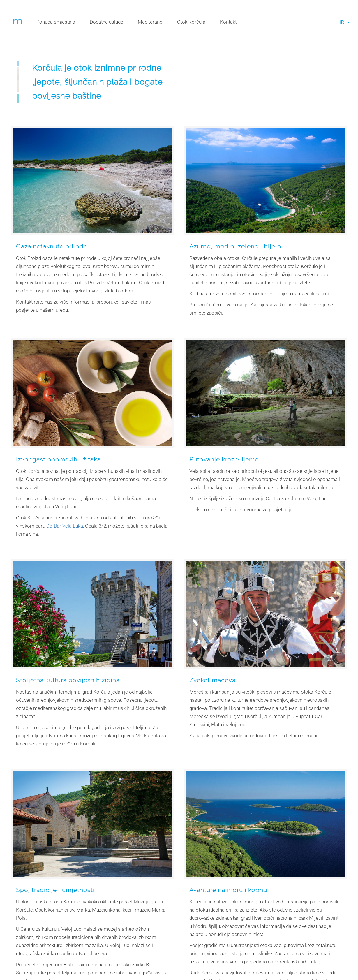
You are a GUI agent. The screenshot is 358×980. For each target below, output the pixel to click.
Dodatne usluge (106, 22)
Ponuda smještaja (56, 22)
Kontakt (228, 22)
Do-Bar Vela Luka (65, 526)
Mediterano (150, 22)
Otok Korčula (191, 22)
